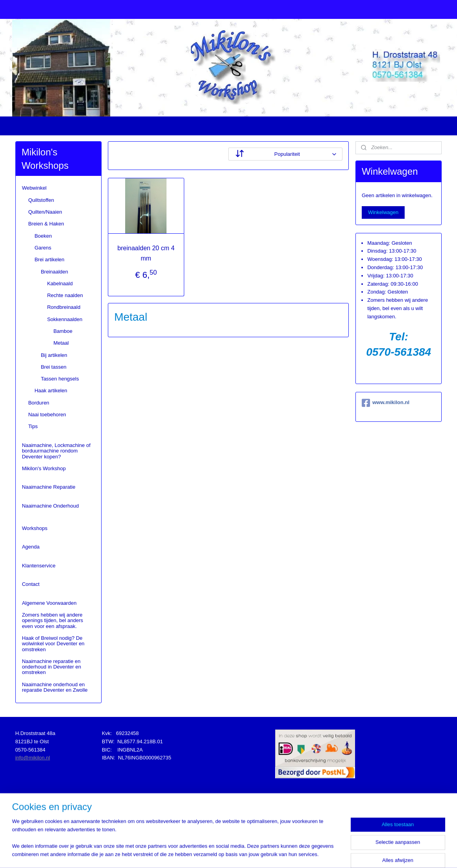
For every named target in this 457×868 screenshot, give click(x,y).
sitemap (211, 853)
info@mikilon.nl (33, 758)
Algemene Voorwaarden (49, 603)
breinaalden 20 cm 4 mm (146, 253)
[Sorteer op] (285, 154)
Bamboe (63, 331)
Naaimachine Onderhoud (51, 506)
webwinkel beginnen (251, 853)
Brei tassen (54, 367)
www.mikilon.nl (386, 403)
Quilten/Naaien (45, 212)
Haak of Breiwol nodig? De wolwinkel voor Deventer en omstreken (53, 644)
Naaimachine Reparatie (49, 487)
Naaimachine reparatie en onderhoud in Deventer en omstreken (52, 667)
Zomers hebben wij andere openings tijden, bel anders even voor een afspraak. (53, 621)
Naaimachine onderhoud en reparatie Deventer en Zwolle (55, 687)
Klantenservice (39, 566)
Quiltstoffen (41, 200)
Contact (31, 584)
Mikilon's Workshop (44, 468)
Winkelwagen (383, 212)
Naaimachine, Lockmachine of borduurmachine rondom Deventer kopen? (56, 451)
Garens (43, 248)
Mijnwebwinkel (312, 853)
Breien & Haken (46, 224)
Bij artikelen (54, 355)
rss (225, 853)
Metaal (61, 343)
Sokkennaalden (65, 319)
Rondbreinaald (64, 307)
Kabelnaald (60, 283)
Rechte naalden (65, 295)
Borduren (39, 403)
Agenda (31, 547)
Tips (33, 426)
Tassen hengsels (60, 379)
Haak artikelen (51, 391)
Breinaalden (55, 272)
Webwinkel (34, 188)
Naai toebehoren (47, 415)
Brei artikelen (50, 259)
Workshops (35, 528)
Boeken (43, 236)
